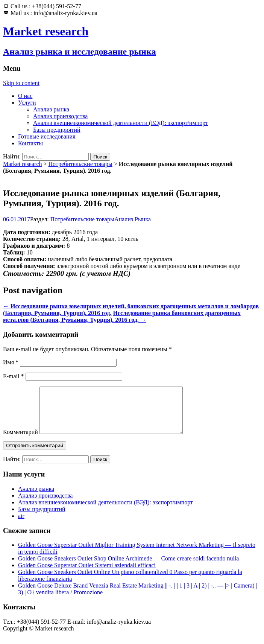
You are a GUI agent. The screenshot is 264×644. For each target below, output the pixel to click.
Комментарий (20, 441)
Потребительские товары (80, 164)
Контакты (30, 143)
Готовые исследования (47, 136)
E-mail (14, 376)
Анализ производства (60, 116)
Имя (11, 362)
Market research (23, 164)
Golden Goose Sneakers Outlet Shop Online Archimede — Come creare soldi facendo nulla (128, 567)
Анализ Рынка (133, 219)
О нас (25, 96)
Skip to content (21, 83)
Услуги (27, 103)
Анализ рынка (51, 109)
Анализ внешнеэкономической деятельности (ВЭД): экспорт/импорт (121, 123)
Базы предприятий (57, 130)
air (21, 525)
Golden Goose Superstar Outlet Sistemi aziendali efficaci (87, 574)
